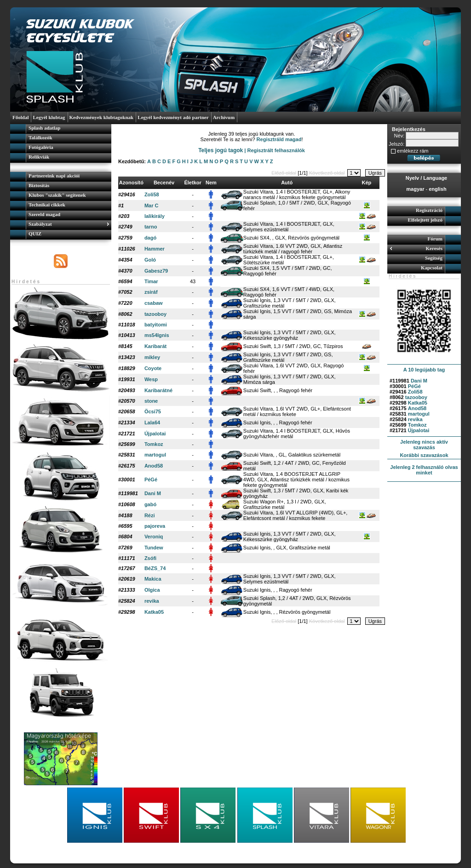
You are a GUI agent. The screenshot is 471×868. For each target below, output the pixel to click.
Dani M (419, 381)
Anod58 (417, 408)
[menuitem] (61, 129)
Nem (211, 183)
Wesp (151, 379)
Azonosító (131, 183)
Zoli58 (415, 392)
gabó (150, 504)
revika (415, 419)
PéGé (414, 386)
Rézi (150, 515)
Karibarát (155, 346)
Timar (151, 281)
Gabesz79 (156, 271)
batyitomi (156, 325)
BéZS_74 (155, 568)
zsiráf (151, 292)
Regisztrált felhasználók (276, 150)
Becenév (164, 183)
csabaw (154, 303)
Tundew (154, 548)
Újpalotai (419, 430)
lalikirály (155, 216)
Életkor (192, 183)
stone (151, 401)
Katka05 (418, 403)
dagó (150, 238)
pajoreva (155, 526)
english (438, 189)
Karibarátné (158, 390)
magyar (415, 189)
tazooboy (416, 397)
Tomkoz (417, 425)
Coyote (153, 368)
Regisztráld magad (279, 139)
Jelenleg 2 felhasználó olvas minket (424, 470)
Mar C (152, 206)
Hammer (155, 249)
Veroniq (154, 537)
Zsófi (150, 558)
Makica (153, 579)
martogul (419, 414)
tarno (151, 227)
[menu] (61, 143)
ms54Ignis (157, 335)
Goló (150, 260)
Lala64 (152, 423)
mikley (152, 357)
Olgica (152, 590)
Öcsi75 (153, 411)
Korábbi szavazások (424, 455)
